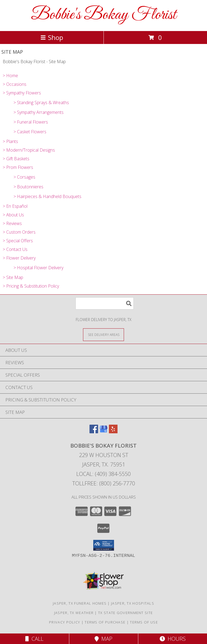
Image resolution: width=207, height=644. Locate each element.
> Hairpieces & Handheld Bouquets (47, 196)
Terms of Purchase (105, 622)
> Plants (10, 141)
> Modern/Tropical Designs (29, 150)
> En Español (15, 206)
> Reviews (12, 223)
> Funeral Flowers (31, 122)
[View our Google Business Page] (103, 432)
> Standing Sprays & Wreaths (41, 103)
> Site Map (13, 277)
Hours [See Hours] (173, 639)
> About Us (13, 215)
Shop (52, 37)
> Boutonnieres (28, 187)
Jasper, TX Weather (74, 613)
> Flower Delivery (19, 258)
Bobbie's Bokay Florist (104, 15)
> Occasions (15, 84)
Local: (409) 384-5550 (103, 474)
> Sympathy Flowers (22, 93)
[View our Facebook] (94, 432)
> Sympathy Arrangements (39, 112)
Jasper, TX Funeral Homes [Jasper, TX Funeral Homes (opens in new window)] (80, 603)
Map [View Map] (103, 639)
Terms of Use (144, 622)
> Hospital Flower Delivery (38, 268)
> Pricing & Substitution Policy (31, 286)
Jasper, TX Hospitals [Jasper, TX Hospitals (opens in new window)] (133, 603)
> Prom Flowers (18, 167)
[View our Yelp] (113, 432)
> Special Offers (18, 241)
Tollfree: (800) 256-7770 (104, 483)
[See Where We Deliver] (103, 334)
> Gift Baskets (16, 159)
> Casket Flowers (30, 132)
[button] (104, 545)
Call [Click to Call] (34, 639)
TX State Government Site (125, 613)
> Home (10, 76)
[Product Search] (105, 303)
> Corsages (24, 177)
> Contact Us (15, 249)
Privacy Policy (65, 622)
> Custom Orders (19, 232)
